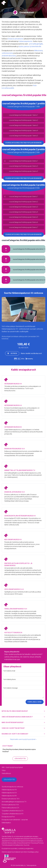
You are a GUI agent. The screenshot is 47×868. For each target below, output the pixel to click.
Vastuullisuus (6, 773)
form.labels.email (9, 671)
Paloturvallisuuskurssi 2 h (10, 808)
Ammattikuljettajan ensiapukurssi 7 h (14, 802)
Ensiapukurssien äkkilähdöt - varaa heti (15, 820)
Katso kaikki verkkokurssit (31, 353)
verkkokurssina (7, 53)
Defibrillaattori (6, 823)
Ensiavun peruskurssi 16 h (11, 799)
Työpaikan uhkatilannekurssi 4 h (13, 814)
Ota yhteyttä (20, 759)
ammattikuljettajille (36, 44)
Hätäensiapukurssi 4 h (10, 329)
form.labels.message (11, 688)
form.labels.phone (10, 679)
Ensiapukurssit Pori (8, 817)
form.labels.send (35, 702)
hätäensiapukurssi (26, 41)
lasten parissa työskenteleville (30, 46)
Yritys (4, 770)
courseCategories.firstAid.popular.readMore (23, 143)
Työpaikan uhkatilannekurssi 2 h (13, 811)
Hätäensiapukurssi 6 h (9, 793)
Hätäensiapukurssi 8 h (9, 796)
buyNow (12, 353)
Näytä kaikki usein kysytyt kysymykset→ (23, 739)
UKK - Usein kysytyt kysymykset (12, 767)
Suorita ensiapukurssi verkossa (12, 787)
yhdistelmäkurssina (9, 56)
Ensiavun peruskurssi (15, 39)
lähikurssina (38, 51)
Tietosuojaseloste (31, 865)
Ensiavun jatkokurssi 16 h (10, 805)
